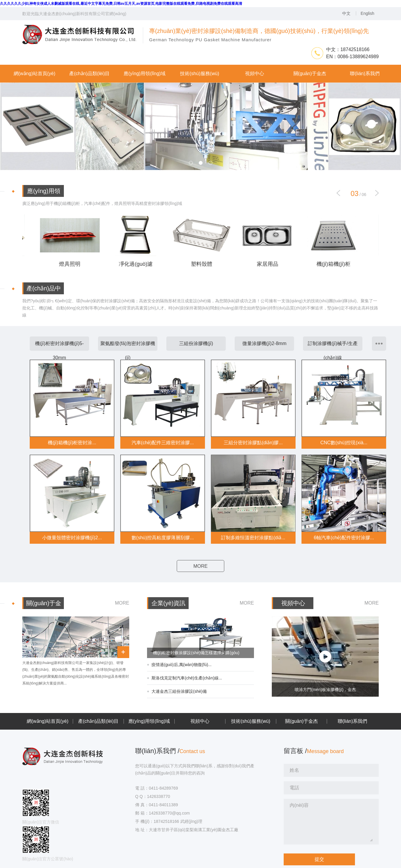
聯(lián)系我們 (353, 721)
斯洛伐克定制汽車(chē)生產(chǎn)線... (187, 678)
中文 (346, 13)
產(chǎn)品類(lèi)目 (98, 721)
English (367, 13)
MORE (200, 566)
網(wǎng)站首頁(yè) (48, 721)
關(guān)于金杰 (301, 721)
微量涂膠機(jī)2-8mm (264, 343)
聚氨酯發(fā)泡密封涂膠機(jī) (128, 351)
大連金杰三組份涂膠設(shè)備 (179, 691)
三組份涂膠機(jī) (196, 343)
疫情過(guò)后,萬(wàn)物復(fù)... (181, 665)
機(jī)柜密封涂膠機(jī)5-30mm (59, 351)
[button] (377, 193)
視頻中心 (200, 721)
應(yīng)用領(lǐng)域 (149, 721)
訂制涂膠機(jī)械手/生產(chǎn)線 (333, 351)
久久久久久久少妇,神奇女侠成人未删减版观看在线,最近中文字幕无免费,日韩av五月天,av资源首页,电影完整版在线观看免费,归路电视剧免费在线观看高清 (121, 4)
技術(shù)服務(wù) (251, 721)
